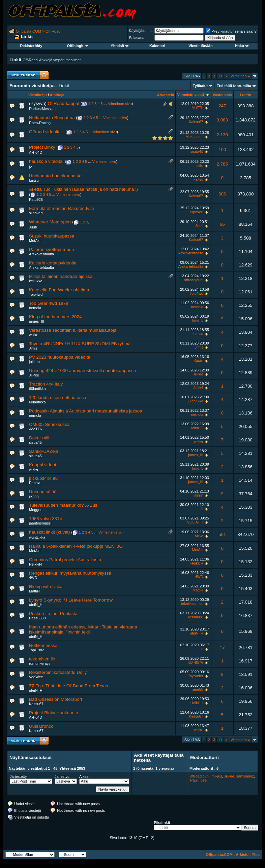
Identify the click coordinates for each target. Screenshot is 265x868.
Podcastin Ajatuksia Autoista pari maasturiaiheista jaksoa (86, 411)
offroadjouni (193, 280)
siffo (200, 166)
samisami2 (245, 776)
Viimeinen (240, 76)
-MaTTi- (197, 108)
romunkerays (40, 663)
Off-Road (53, 31)
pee (204, 780)
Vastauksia (222, 95)
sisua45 (197, 151)
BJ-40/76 (196, 662)
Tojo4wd (36, 294)
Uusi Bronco (41, 726)
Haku (242, 46)
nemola (35, 308)
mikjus (217, 776)
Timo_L (197, 320)
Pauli (194, 780)
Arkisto (242, 855)
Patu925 (36, 200)
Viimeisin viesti (190, 95)
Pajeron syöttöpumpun (51, 249)
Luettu (246, 95)
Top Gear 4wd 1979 (49, 303)
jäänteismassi (40, 523)
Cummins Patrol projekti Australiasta (65, 560)
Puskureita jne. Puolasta (53, 613)
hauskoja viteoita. (46, 161)
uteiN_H (36, 605)
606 (222, 194)
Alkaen (85, 776)
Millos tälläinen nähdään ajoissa (61, 276)
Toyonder (196, 676)
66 (222, 224)
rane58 (198, 689)
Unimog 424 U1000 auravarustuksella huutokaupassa (82, 371)
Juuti (33, 227)
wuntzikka (37, 537)
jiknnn (34, 496)
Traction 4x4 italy (46, 384)
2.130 (222, 135)
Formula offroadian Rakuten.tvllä (61, 208)
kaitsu (34, 180)
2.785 (222, 164)
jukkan (34, 362)
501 (222, 534)
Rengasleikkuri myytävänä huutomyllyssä (70, 573)
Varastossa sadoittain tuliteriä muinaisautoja (73, 330)
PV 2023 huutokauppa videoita (60, 357)
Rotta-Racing (40, 123)
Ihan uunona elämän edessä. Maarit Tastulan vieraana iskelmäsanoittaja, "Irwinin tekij (83, 629)
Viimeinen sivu (120, 104)
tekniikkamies (192, 604)
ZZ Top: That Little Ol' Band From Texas (68, 686)
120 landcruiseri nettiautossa (58, 397)
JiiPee (34, 375)
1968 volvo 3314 (46, 519)
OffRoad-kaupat (64, 103)
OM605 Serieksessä (49, 424)
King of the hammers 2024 (55, 317)
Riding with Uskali (47, 587)
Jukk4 (198, 388)
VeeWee (36, 677)
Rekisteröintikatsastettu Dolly (58, 672)
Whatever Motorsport (50, 222)
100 (222, 150)
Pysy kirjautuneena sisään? (231, 31)
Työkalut (200, 86)
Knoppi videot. (43, 465)
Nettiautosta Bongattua (52, 118)
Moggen (36, 510)
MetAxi (35, 241)
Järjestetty (18, 776)
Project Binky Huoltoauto (54, 713)
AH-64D (36, 152)
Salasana (137, 38)
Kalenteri (157, 46)
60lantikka (37, 389)
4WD (33, 578)
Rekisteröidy (31, 46)
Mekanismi (194, 137)
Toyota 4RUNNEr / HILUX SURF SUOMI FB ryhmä (80, 344)
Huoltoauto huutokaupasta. (56, 176)
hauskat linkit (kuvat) (49, 532)
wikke (34, 335)
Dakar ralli (39, 438)
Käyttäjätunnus (141, 31)
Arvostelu (166, 95)
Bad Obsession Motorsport (56, 699)
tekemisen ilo (42, 659)
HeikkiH (35, 564)
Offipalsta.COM (28, 31)
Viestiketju (38, 95)
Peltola (35, 483)
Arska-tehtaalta (41, 254)
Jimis (33, 348)
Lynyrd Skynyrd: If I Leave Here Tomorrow (71, 600)
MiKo (199, 536)
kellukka (36, 281)
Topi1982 (37, 650)
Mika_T (197, 428)
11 (220, 76)
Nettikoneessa (43, 645)
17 (222, 647)
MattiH (34, 591)
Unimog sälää (43, 492)
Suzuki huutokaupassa (52, 236)
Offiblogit (78, 46)
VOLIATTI (195, 522)
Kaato (198, 361)
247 (222, 106)
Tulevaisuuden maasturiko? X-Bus (63, 505)
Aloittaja (57, 95)
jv (30, 167)
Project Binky (42, 147)
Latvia (198, 334)
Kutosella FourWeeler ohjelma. (60, 290)
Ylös (256, 855)
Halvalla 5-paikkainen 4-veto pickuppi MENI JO (76, 546)
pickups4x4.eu (43, 478)
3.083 (222, 120)
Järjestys (62, 776)
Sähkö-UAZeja (44, 451)
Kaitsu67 (196, 122)
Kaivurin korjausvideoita (53, 263)
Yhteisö (120, 46)
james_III (37, 321)
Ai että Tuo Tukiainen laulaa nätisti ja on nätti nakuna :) (83, 189)
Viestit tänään (200, 46)
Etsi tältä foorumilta (234, 86)
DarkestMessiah (42, 109)
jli (202, 509)
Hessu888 (37, 618)
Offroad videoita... (47, 132)
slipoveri (36, 213)
